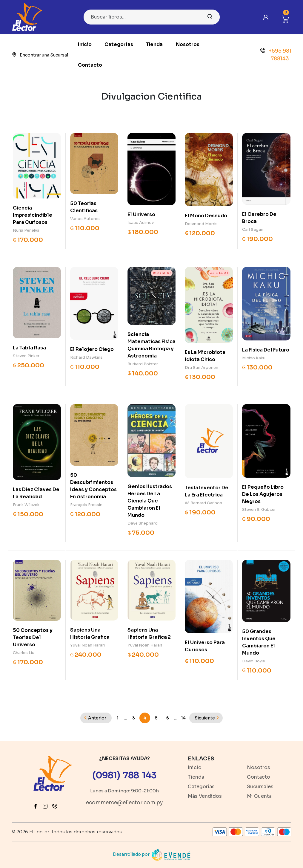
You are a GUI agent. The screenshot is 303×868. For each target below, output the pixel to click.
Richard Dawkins (86, 357)
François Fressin (86, 505)
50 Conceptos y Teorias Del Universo (33, 637)
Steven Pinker (26, 356)
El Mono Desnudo (206, 216)
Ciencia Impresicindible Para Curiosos (33, 215)
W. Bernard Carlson (203, 503)
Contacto (90, 65)
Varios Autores (85, 219)
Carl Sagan (253, 229)
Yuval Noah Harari (87, 645)
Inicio (85, 44)
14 (183, 718)
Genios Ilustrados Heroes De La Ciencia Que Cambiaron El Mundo (150, 501)
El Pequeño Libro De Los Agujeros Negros (263, 494)
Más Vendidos (205, 796)
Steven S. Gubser (259, 509)
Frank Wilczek (26, 505)
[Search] (152, 17)
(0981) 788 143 (124, 775)
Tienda (154, 44)
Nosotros (188, 44)
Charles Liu (24, 653)
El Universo (141, 214)
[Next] (206, 718)
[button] (285, 18)
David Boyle (254, 661)
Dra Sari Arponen (202, 367)
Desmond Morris (201, 224)
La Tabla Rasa (29, 348)
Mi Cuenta (259, 796)
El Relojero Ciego (92, 349)
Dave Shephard (143, 523)
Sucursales (260, 787)
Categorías (119, 44)
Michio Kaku (254, 358)
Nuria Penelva (26, 230)
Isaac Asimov (141, 223)
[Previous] (96, 718)
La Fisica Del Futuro (266, 350)
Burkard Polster (143, 364)
